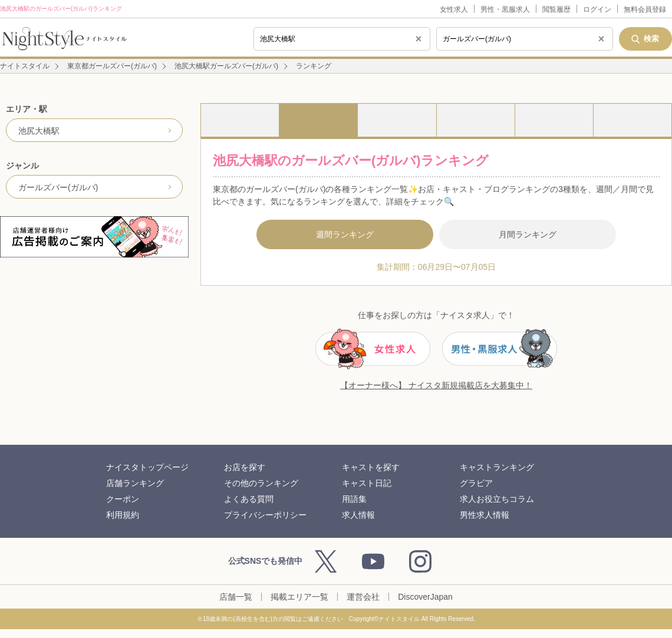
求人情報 (358, 515)
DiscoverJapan (425, 597)
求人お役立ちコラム (497, 499)
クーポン (123, 499)
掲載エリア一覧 (299, 597)
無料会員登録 (645, 9)
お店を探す (245, 467)
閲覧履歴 (556, 9)
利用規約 (123, 515)
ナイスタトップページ (147, 467)
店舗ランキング (135, 483)
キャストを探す (371, 467)
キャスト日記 (367, 483)
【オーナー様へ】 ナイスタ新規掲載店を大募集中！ (436, 385)
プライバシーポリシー (265, 515)
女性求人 (454, 9)
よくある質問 (249, 499)
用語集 (354, 499)
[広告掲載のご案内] (94, 237)
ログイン (597, 9)
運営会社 (363, 597)
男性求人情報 (485, 515)
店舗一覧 (236, 597)
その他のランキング (261, 483)
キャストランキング (497, 467)
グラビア (476, 483)
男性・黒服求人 (505, 9)
